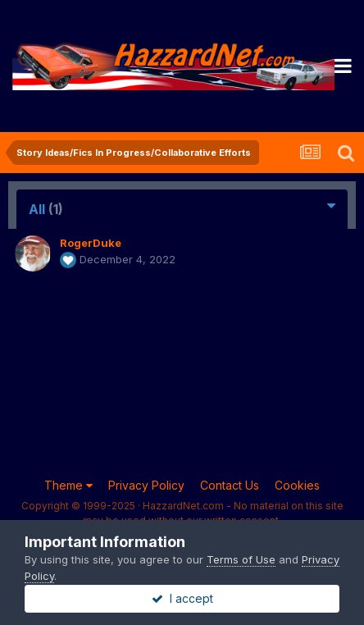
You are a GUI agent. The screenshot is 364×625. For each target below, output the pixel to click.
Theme (68, 485)
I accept (182, 598)
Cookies (297, 485)
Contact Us (230, 485)
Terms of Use (241, 559)
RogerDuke (91, 243)
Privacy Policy (146, 485)
